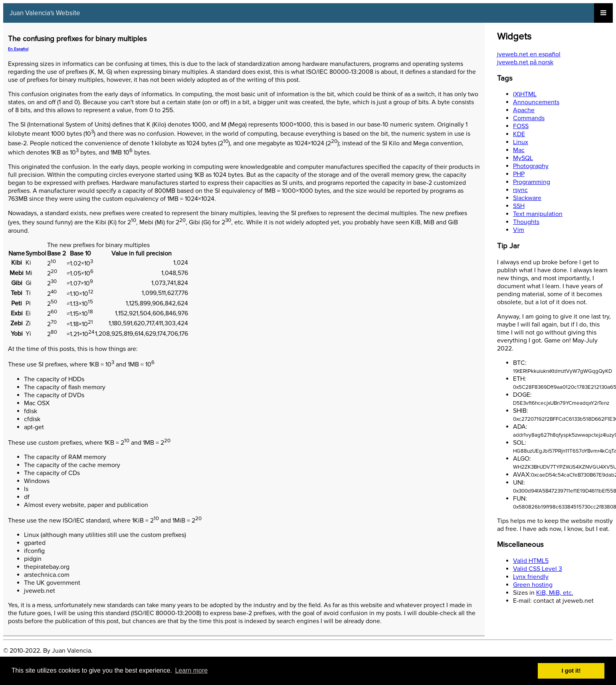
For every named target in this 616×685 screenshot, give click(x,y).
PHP (519, 174)
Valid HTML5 (531, 561)
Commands (529, 118)
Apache (524, 110)
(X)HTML (525, 94)
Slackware (527, 198)
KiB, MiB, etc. (555, 593)
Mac (519, 150)
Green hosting (533, 585)
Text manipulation (538, 214)
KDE (519, 134)
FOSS (521, 126)
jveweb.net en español (529, 54)
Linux (521, 142)
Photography (531, 166)
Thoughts (526, 222)
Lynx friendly (531, 577)
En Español (18, 49)
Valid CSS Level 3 (538, 569)
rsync (520, 190)
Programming (532, 182)
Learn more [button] (191, 670)
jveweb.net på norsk (525, 62)
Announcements (536, 102)
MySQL (523, 158)
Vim (519, 230)
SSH (519, 206)
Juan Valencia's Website (45, 13)
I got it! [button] (571, 671)
